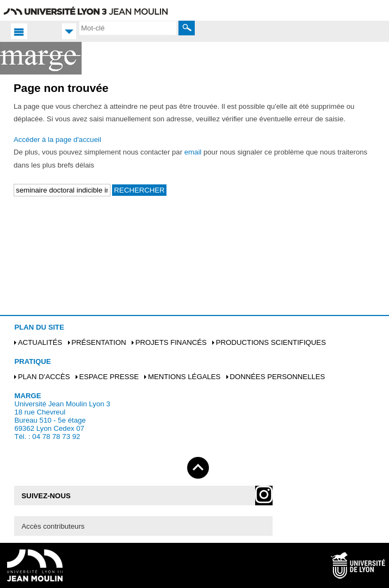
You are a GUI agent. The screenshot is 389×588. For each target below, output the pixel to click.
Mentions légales (184, 377)
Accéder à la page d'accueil (57, 140)
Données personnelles (277, 377)
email (193, 152)
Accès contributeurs (53, 526)
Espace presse (109, 377)
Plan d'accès (44, 377)
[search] (128, 28)
